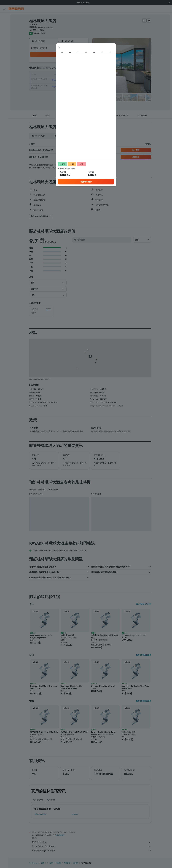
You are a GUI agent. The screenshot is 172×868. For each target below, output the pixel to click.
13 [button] (71, 75)
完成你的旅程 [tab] (38, 800)
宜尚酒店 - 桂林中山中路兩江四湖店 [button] (74, 732)
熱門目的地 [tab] (51, 800)
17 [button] (53, 81)
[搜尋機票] (4, 16)
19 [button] (65, 81)
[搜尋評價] (104, 240)
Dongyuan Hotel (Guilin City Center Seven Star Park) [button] (44, 687)
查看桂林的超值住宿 (144, 655)
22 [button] (82, 81)
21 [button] (76, 81)
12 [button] (65, 75)
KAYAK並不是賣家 (91, 842)
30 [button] (48, 92)
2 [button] (48, 69)
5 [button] (65, 69)
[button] (169, 3)
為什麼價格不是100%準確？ (91, 851)
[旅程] (4, 55)
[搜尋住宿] (4, 21)
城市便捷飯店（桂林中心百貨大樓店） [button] (44, 732)
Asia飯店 (50, 863)
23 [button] (48, 86)
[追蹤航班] (4, 43)
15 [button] (82, 75)
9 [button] (48, 75)
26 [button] (65, 86)
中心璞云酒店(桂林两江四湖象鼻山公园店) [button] (105, 636)
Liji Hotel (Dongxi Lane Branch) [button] (134, 635)
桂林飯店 (75, 814)
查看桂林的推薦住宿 (144, 701)
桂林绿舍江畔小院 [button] (67, 635)
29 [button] (82, 86)
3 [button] (53, 69)
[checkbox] (41, 311)
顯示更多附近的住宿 (144, 604)
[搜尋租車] (4, 26)
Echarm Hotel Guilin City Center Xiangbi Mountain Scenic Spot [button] (104, 733)
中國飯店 (58, 863)
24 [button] (53, 86)
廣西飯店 (67, 863)
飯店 (43, 863)
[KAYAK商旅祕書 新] (4, 48)
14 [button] (76, 75)
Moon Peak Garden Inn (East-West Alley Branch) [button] (135, 687)
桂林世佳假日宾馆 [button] (128, 732)
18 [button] (59, 81)
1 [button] (82, 63)
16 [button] (48, 81)
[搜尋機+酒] (4, 31)
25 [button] (59, 86)
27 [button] (71, 86)
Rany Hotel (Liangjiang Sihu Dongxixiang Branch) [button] (41, 636)
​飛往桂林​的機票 (40, 814)
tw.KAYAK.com (34, 863)
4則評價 (42, 33)
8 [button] (82, 69)
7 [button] (76, 69)
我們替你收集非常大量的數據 (91, 846)
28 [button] (76, 86)
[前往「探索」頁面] (4, 38)
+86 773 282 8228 (37, 30)
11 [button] (59, 75)
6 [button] (71, 69)
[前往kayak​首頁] (16, 9)
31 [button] (53, 92)
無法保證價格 (60, 835)
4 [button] (59, 69)
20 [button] (71, 81)
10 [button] (53, 75)
